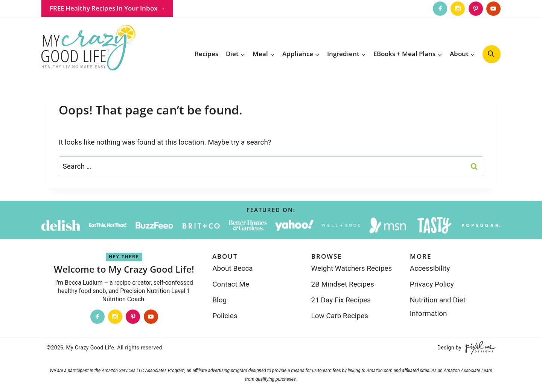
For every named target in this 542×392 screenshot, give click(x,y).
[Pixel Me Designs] (478, 348)
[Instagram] (458, 9)
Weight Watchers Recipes (352, 268)
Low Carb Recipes (340, 316)
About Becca (232, 268)
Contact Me (231, 284)
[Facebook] (440, 9)
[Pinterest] (476, 9)
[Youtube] (493, 9)
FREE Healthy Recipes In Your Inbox (104, 8)
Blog (219, 300)
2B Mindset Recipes (343, 284)
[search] (492, 54)
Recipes (206, 54)
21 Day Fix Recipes (341, 300)
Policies (225, 316)
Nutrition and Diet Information (438, 307)
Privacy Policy (432, 284)
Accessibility (430, 268)
